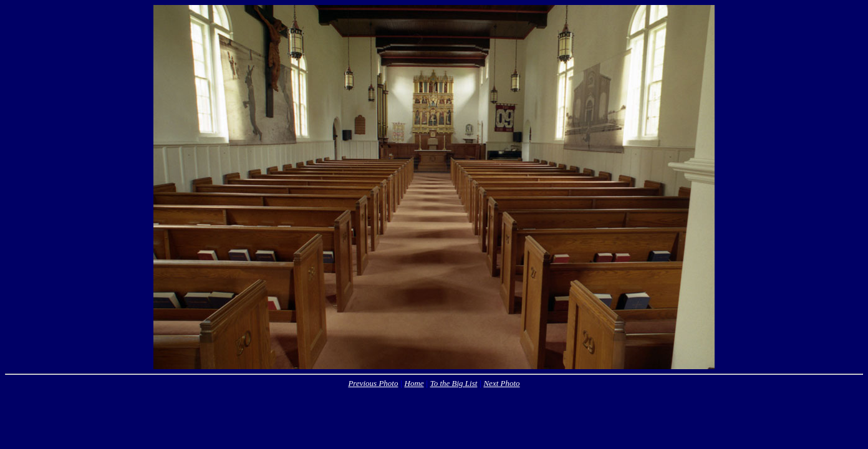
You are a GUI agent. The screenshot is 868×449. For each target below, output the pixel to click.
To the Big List (454, 383)
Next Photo (501, 383)
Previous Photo (373, 383)
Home (414, 383)
